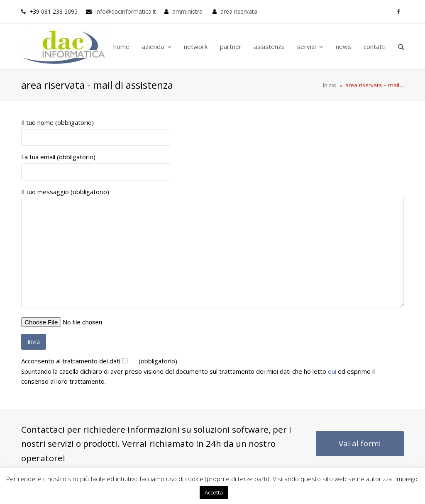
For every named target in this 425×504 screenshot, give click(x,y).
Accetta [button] (214, 492)
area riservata (239, 11)
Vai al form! (360, 443)
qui (332, 371)
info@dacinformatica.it (126, 11)
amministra (187, 11)
